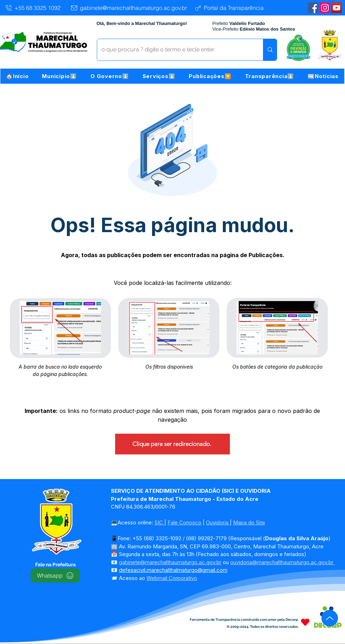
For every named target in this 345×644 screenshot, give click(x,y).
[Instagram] (325, 8)
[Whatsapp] (55, 575)
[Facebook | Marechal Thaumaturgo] (313, 8)
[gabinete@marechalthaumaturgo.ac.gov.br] (128, 8)
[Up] (330, 618)
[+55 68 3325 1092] (33, 8)
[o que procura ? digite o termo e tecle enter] (175, 50)
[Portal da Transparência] (229, 8)
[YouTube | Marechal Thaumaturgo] (337, 8)
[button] (59, 76)
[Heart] (305, 622)
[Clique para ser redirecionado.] (172, 444)
